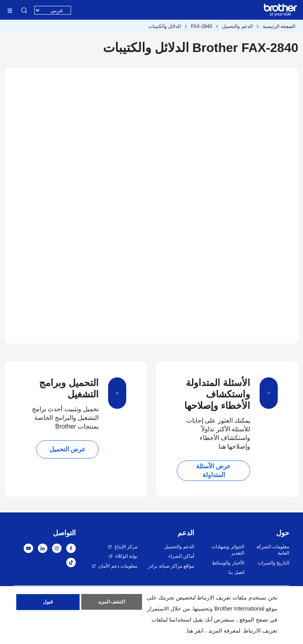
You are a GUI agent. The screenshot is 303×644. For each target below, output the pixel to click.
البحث (24, 10)
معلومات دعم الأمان (118, 566)
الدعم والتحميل (237, 26)
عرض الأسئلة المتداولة (213, 470)
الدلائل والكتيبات (165, 26)
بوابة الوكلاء (126, 556)
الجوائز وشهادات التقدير (228, 550)
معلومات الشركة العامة (273, 550)
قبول (48, 603)
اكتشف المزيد (111, 603)
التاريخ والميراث (273, 563)
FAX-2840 (201, 26)
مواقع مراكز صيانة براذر (171, 566)
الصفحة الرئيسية (279, 26)
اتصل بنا (236, 572)
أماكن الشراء (181, 556)
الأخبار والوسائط (228, 563)
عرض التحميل (67, 449)
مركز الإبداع (126, 547)
